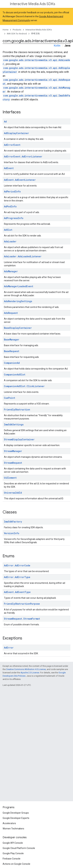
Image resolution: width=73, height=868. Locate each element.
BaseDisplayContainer (18, 328)
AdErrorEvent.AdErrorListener (23, 156)
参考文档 (35, 34)
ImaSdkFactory (13, 522)
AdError (9, 648)
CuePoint (10, 398)
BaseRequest (12, 351)
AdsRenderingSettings (18, 301)
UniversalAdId (13, 493)
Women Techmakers (13, 829)
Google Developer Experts (16, 818)
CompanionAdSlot (15, 375)
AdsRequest (11, 313)
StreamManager (13, 451)
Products (17, 30)
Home (6, 30)
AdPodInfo (10, 206)
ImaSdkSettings (14, 424)
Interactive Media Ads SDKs (32, 4)
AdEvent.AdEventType (17, 592)
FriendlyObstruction (17, 410)
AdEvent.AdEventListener (20, 180)
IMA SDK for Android (17, 34)
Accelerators (9, 823)
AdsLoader (10, 241)
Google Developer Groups (16, 813)
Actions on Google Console (16, 864)
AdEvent (9, 168)
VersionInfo (12, 533)
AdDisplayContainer (16, 133)
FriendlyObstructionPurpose (22, 604)
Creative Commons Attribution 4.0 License (26, 669)
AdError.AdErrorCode (17, 565)
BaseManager (12, 340)
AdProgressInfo (14, 218)
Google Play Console (13, 853)
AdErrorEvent (12, 145)
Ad (5, 122)
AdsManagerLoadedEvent (19, 286)
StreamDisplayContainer (19, 439)
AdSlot (8, 230)
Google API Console (13, 843)
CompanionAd (12, 363)
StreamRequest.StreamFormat (22, 619)
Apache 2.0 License (30, 673)
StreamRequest (13, 463)
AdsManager (11, 271)
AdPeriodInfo (12, 191)
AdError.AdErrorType (17, 577)
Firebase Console (12, 859)
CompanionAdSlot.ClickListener (24, 386)
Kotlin (57, 46)
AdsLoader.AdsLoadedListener (23, 256)
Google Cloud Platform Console (19, 848)
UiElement (10, 478)
